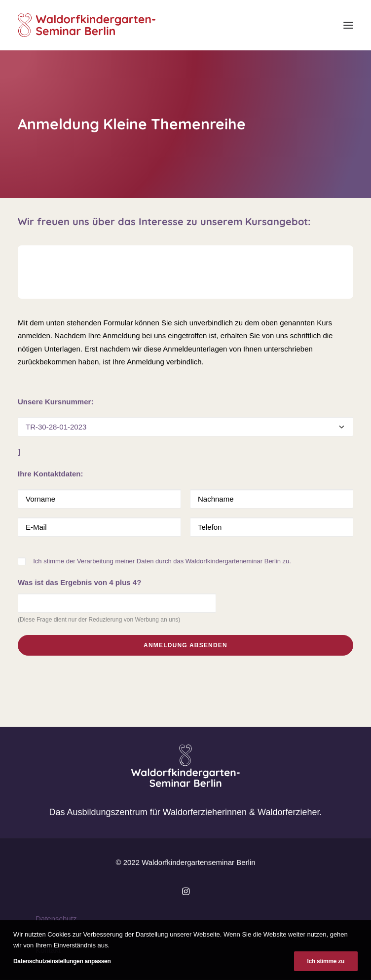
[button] (348, 25)
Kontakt (48, 950)
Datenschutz (56, 919)
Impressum (54, 934)
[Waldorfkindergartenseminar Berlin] (87, 25)
